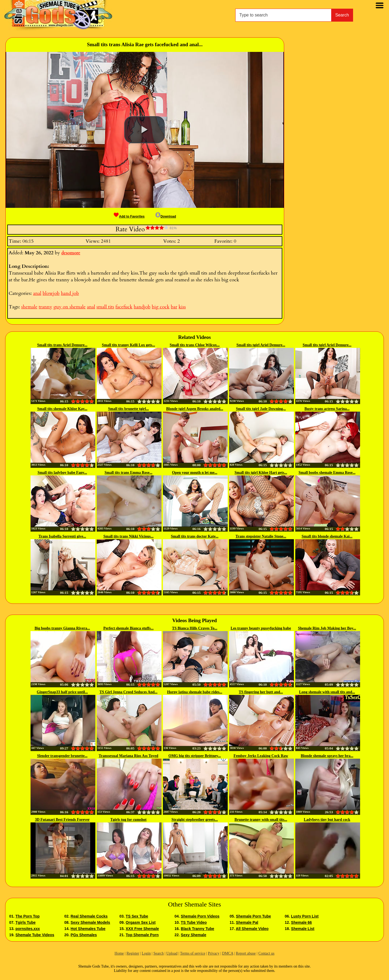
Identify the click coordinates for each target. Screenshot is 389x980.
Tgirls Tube (25, 922)
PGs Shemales (84, 935)
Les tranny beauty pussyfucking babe (261, 628)
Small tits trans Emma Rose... (128, 473)
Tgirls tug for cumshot (129, 820)
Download (166, 216)
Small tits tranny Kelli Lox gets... (128, 345)
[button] (145, 130)
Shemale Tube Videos (35, 935)
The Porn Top (27, 916)
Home (119, 953)
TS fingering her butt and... (261, 692)
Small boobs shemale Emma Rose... (327, 473)
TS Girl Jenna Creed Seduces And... (128, 692)
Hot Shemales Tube (88, 929)
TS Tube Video (194, 922)
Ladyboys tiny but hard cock (327, 820)
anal (37, 293)
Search (342, 15)
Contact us (266, 953)
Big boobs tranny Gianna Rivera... (62, 628)
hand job (70, 293)
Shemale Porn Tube (253, 916)
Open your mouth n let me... (195, 473)
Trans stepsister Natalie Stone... (261, 536)
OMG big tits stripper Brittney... (195, 756)
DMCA (228, 953)
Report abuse (246, 953)
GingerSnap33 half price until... (62, 692)
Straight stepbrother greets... (195, 820)
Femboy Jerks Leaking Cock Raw (261, 756)
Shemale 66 (301, 922)
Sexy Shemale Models (90, 922)
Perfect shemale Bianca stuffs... (129, 628)
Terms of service (193, 953)
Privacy (214, 953)
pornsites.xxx (28, 929)
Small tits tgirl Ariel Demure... (261, 345)
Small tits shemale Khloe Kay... (62, 409)
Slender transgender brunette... (62, 756)
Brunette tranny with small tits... (261, 820)
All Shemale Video (252, 929)
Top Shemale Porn (142, 935)
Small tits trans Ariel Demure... (62, 345)
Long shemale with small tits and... (327, 692)
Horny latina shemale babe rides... (194, 692)
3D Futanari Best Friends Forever (62, 820)
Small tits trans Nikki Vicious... (129, 536)
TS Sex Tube (137, 916)
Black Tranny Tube (197, 929)
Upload (172, 953)
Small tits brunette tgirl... (128, 409)
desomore (71, 253)
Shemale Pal (247, 922)
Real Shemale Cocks (89, 916)
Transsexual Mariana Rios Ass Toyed (128, 756)
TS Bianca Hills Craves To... (195, 628)
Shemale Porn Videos (200, 916)
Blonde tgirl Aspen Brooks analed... (195, 409)
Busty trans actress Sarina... (327, 409)
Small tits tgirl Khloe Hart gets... (261, 473)
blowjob (51, 293)
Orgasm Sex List (141, 922)
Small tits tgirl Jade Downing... (261, 409)
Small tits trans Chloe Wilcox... (195, 345)
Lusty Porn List (305, 916)
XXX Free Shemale (142, 929)
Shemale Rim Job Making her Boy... (327, 628)
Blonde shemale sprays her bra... (327, 756)
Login (146, 953)
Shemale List (303, 929)
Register (133, 953)
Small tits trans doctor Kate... (195, 536)
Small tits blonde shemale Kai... (327, 536)
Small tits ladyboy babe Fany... (62, 473)
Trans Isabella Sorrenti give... (62, 536)
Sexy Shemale (193, 935)
